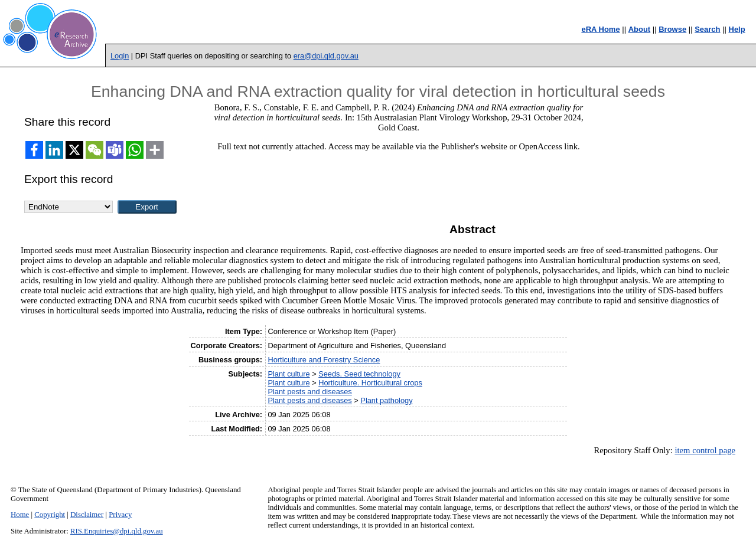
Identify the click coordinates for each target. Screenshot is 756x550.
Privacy (120, 515)
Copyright (50, 515)
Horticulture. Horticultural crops (370, 383)
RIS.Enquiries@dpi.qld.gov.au (117, 531)
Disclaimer (87, 515)
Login (120, 56)
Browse (672, 29)
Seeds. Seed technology (359, 374)
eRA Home (600, 29)
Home (20, 515)
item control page (705, 450)
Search (707, 29)
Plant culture (289, 374)
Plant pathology (386, 400)
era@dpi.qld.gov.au (326, 56)
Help (737, 29)
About (640, 29)
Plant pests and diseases (309, 392)
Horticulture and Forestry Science (324, 360)
